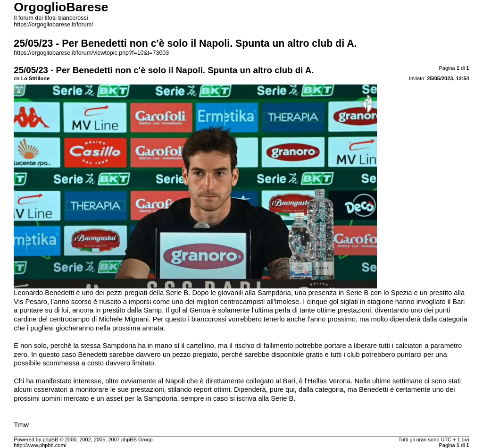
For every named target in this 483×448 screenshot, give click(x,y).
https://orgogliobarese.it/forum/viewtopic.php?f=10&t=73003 (91, 53)
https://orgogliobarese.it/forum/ (53, 25)
